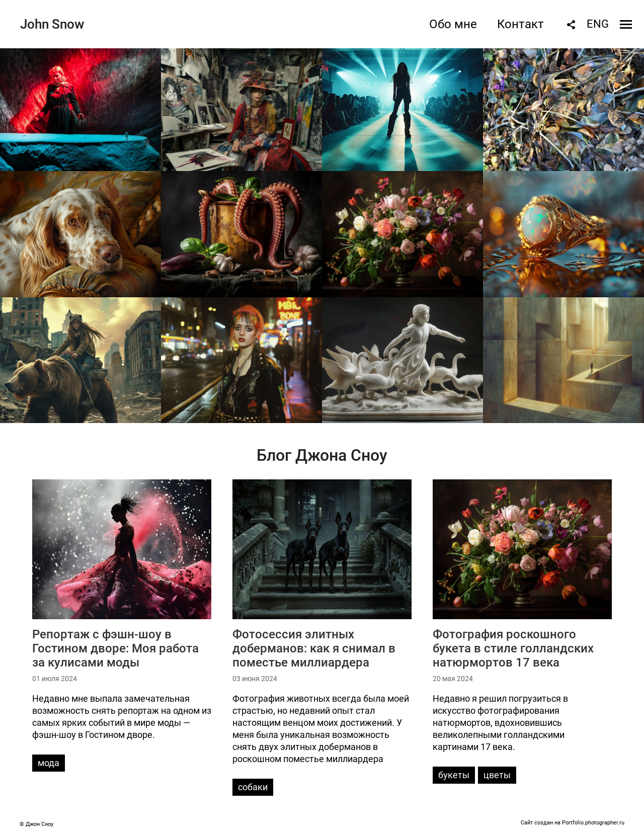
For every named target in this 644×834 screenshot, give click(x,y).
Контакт (520, 24)
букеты (454, 775)
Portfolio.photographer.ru (593, 823)
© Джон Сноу (36, 824)
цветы (497, 775)
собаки (253, 787)
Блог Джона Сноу (322, 455)
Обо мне (453, 24)
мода (49, 763)
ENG (598, 24)
